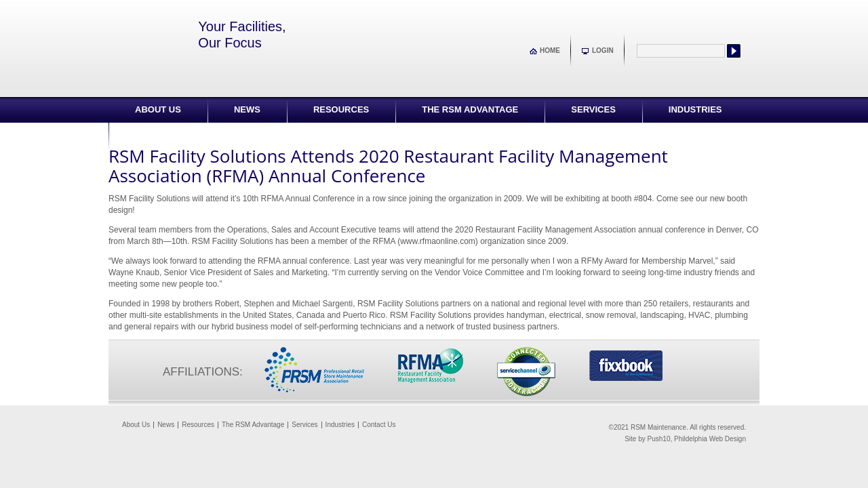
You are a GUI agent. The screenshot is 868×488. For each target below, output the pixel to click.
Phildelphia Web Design (710, 439)
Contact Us (163, 135)
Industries (695, 109)
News (247, 109)
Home (550, 50)
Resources (341, 109)
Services (593, 109)
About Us (158, 109)
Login (603, 50)
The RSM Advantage (470, 109)
